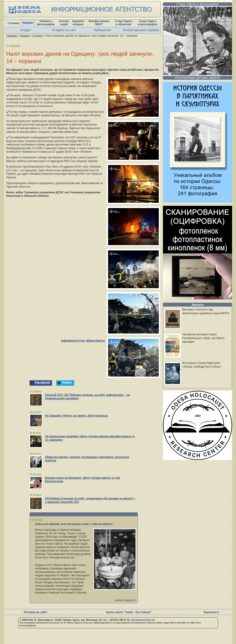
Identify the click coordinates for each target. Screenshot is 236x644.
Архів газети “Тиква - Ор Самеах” (129, 612)
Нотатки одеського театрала (141, 30)
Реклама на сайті (35, 612)
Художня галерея (78, 23)
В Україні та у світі (64, 30)
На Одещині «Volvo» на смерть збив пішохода (76, 416)
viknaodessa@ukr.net (143, 620)
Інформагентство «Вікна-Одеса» (83, 341)
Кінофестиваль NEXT (99, 23)
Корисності (211, 612)
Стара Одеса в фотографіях (147, 23)
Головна (13, 23)
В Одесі (26, 30)
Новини (28, 23)
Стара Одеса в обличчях (123, 23)
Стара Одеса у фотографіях (198, 4)
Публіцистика (103, 30)
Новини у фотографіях (46, 23)
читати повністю (125, 600)
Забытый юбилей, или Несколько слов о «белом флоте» (74, 524)
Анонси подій (64, 23)
